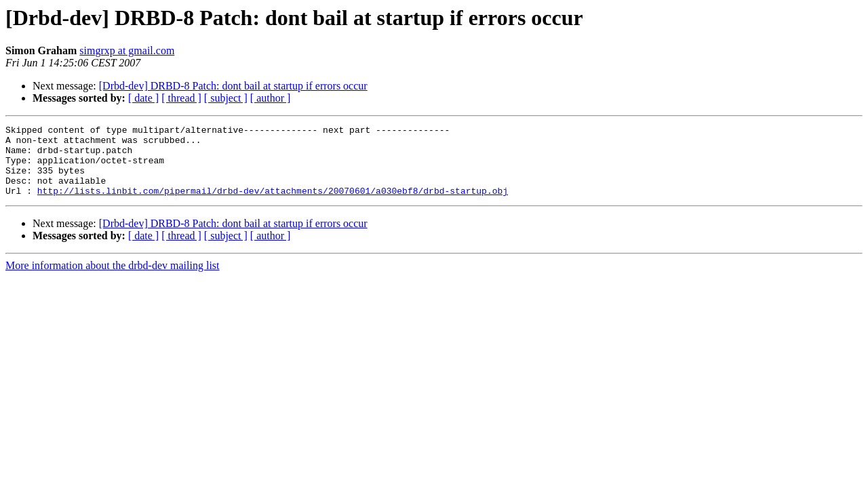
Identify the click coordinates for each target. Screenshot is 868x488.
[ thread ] (181, 98)
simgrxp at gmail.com (127, 50)
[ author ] (271, 98)
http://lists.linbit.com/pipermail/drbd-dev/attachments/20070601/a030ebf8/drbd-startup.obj (273, 205)
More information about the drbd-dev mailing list (113, 280)
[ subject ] (226, 98)
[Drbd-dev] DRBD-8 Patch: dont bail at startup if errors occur (233, 86)
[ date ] (143, 98)
